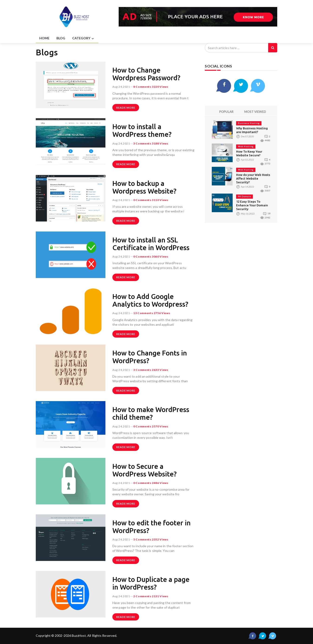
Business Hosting (249, 123)
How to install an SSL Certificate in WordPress (151, 244)
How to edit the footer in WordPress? (152, 527)
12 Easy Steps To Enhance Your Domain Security (252, 205)
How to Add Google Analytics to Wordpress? (150, 300)
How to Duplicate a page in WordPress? (151, 583)
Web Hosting (246, 146)
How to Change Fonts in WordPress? (150, 357)
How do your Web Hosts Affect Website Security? (253, 178)
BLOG (61, 38)
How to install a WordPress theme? (142, 130)
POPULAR (226, 112)
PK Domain (245, 196)
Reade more (126, 108)
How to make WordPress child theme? (151, 413)
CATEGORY (84, 38)
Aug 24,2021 (121, 87)
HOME (44, 38)
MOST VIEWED (255, 112)
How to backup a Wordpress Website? (144, 187)
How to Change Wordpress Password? (146, 74)
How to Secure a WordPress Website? (145, 470)
